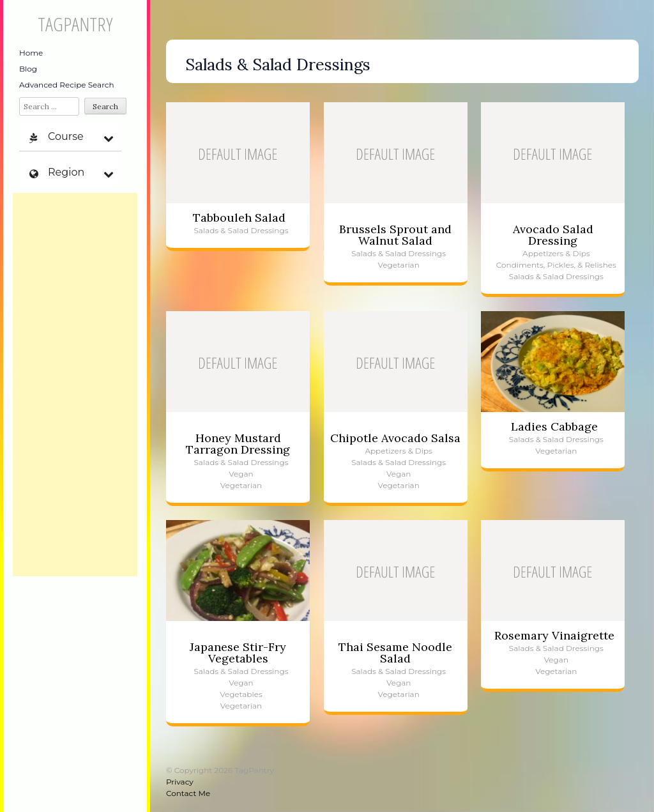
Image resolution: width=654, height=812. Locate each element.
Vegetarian (399, 265)
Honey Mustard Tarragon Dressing (238, 444)
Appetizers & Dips (556, 253)
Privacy (180, 782)
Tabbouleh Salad (239, 218)
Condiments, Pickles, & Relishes (556, 265)
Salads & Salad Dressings (241, 230)
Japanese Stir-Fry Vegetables (238, 653)
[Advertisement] (75, 385)
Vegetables (241, 694)
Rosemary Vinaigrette (554, 635)
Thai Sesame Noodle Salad (395, 653)
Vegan (241, 474)
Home (31, 53)
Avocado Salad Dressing (553, 235)
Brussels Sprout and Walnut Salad (395, 235)
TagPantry (75, 24)
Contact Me (188, 793)
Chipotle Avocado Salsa (395, 438)
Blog (28, 69)
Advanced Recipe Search (67, 85)
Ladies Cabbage (554, 426)
